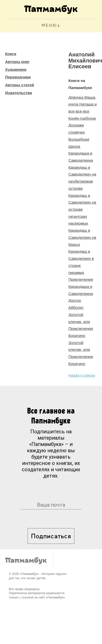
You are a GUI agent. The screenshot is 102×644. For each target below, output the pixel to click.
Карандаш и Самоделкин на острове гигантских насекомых (82, 209)
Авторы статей (19, 85)
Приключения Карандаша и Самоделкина (81, 286)
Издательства (18, 93)
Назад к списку (82, 375)
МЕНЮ (49, 26)
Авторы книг (17, 62)
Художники (16, 69)
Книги (11, 54)
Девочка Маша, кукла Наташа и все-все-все (83, 104)
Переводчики (18, 77)
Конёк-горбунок (82, 118)
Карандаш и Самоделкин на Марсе (82, 237)
